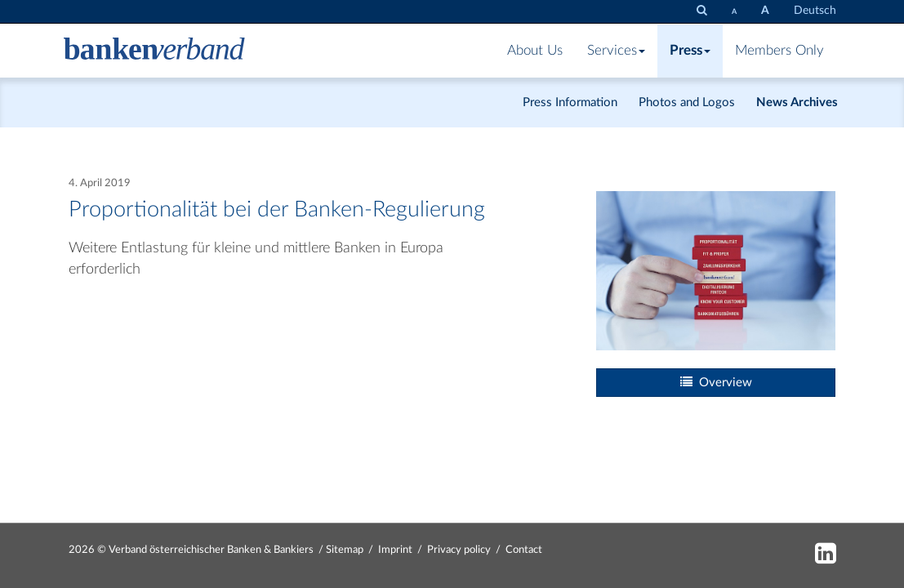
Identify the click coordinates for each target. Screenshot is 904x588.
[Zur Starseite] (154, 51)
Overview (716, 382)
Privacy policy (459, 550)
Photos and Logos (687, 102)
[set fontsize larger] (765, 11)
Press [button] (690, 51)
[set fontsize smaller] (734, 11)
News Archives (797, 102)
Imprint (395, 550)
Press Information (570, 102)
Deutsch (815, 11)
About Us (535, 51)
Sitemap (345, 550)
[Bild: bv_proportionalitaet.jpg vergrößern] (716, 271)
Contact (524, 550)
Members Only (779, 51)
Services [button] (616, 51)
